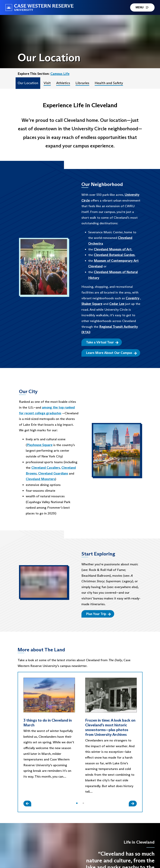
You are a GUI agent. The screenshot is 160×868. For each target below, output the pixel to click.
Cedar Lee (117, 304)
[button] (77, 803)
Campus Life (60, 74)
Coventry (133, 298)
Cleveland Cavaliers (46, 468)
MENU (142, 7)
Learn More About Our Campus (111, 353)
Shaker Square (92, 304)
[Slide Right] (133, 803)
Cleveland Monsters (40, 479)
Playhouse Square (40, 445)
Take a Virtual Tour (102, 342)
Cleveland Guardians (53, 473)
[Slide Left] (27, 803)
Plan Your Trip (98, 614)
